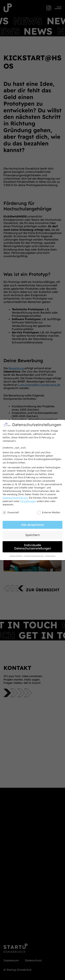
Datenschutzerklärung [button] (34, 554)
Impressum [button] (50, 554)
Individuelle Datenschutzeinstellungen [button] (33, 545)
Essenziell (11, 511)
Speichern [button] (32, 533)
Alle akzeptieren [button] (33, 523)
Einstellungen (28, 499)
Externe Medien (49, 511)
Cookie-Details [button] (16, 554)
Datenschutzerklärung (15, 496)
